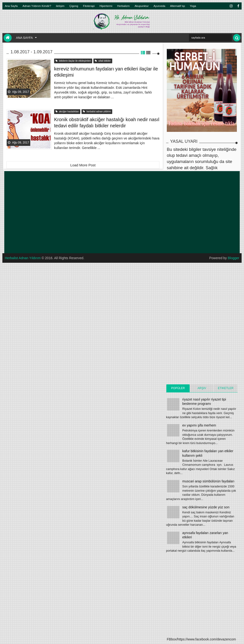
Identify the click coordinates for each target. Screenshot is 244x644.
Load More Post (83, 165)
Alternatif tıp (178, 6)
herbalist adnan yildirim (97, 111)
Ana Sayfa (11, 6)
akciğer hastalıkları (67, 111)
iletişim (60, 6)
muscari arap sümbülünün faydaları (208, 481)
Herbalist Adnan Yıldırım (23, 258)
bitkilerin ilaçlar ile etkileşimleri (73, 61)
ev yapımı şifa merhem (199, 425)
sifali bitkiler (103, 61)
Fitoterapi (89, 6)
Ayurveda (159, 6)
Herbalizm (124, 6)
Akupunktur (142, 6)
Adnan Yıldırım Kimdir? (37, 6)
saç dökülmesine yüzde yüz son (206, 507)
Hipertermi (106, 6)
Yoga (193, 6)
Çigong (74, 6)
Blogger (234, 258)
